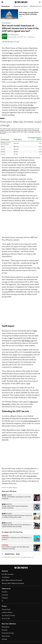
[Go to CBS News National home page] (21, 2)
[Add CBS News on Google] (11, 42)
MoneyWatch (6, 6)
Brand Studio (6, 636)
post (29, 384)
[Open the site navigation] (8, 2)
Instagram (5, 598)
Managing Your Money (21, 6)
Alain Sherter (13, 487)
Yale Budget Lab (27, 341)
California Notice (7, 612)
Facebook (5, 595)
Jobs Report (6, 577)
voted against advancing (27, 108)
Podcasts (5, 630)
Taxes (18, 554)
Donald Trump (10, 554)
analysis (35, 70)
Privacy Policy (6, 609)
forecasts (32, 91)
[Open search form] (40, 2)
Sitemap (4, 639)
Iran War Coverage (8, 574)
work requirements (30, 421)
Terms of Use (6, 619)
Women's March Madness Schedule (13, 583)
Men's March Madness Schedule (12, 580)
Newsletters (6, 627)
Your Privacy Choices (8, 616)
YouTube (5, 592)
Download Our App (8, 633)
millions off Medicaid (10, 170)
